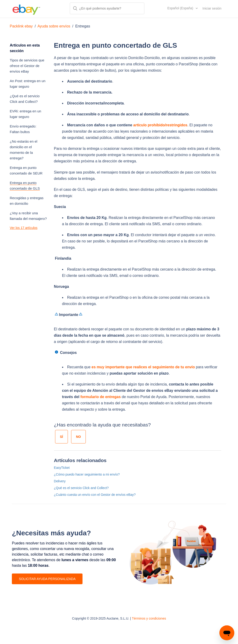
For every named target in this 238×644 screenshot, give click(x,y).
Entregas (83, 26)
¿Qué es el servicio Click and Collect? (25, 99)
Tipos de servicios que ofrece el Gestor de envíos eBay (27, 66)
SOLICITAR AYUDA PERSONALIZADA (47, 579)
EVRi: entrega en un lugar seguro (25, 114)
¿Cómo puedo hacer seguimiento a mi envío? (87, 474)
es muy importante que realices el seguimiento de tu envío (143, 367)
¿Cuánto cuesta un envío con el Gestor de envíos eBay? (95, 495)
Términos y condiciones (149, 618)
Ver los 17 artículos (24, 228)
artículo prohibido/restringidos (160, 125)
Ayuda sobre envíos (54, 26)
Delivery (60, 481)
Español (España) (181, 8)
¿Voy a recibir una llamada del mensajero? (28, 216)
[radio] (61, 437)
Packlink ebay (21, 26)
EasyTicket (62, 468)
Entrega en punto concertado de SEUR (26, 170)
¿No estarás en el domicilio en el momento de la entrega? (23, 150)
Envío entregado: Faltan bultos (23, 129)
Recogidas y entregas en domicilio (27, 201)
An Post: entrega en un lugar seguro (28, 84)
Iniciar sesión (212, 8)
